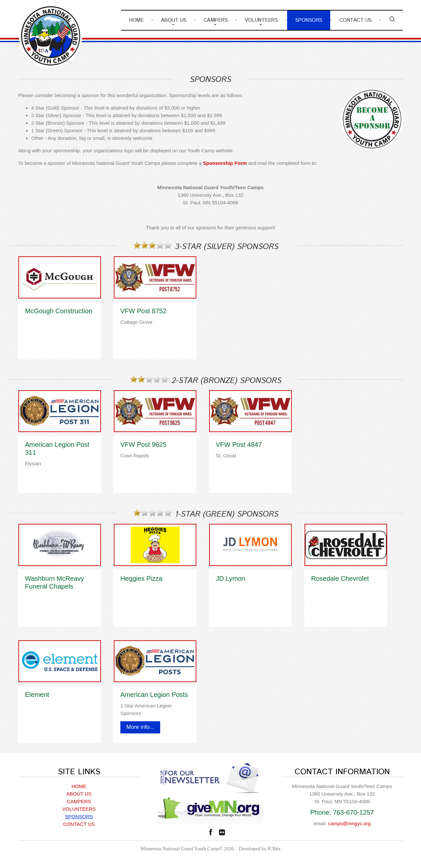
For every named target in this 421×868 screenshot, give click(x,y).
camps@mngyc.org (349, 823)
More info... (140, 727)
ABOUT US (174, 20)
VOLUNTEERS (261, 20)
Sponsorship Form (225, 163)
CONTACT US (356, 20)
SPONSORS (309, 20)
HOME (136, 20)
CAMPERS (216, 20)
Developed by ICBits (260, 849)
